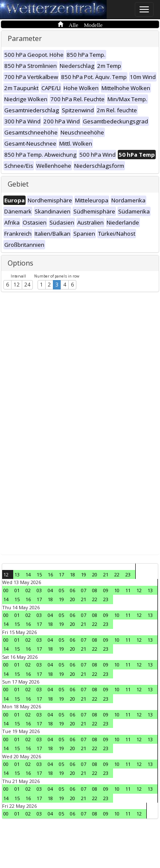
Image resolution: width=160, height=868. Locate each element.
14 (28, 574)
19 (84, 574)
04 (50, 590)
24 (27, 285)
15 (39, 574)
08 (95, 590)
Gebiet (18, 184)
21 (106, 574)
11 (128, 590)
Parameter (25, 38)
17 (61, 574)
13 (17, 574)
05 (61, 590)
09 (106, 590)
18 (73, 574)
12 (17, 285)
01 (17, 590)
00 (6, 590)
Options (20, 263)
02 (28, 590)
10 (117, 590)
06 (73, 590)
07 (84, 590)
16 (50, 574)
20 (95, 574)
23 (128, 574)
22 (117, 574)
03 (39, 590)
